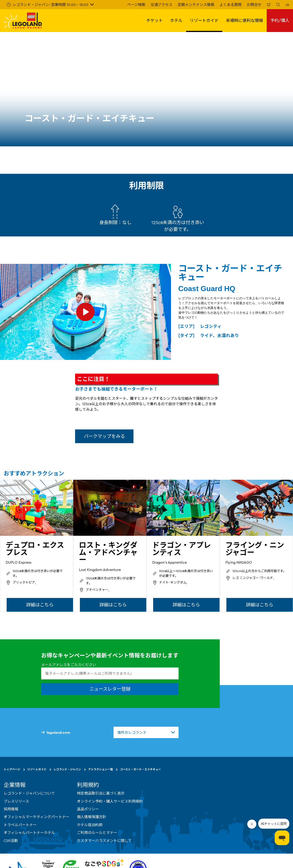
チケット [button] (155, 20)
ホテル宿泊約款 (90, 825)
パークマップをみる (104, 436)
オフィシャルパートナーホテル (29, 833)
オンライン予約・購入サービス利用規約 (110, 801)
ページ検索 (136, 5)
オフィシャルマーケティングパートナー (37, 817)
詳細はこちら (40, 605)
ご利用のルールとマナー (97, 833)
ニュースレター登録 (110, 689)
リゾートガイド (37, 769)
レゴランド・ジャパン (67, 769)
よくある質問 (231, 5)
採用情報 (11, 809)
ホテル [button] (176, 20)
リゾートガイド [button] (204, 20)
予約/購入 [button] (280, 20)
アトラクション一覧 (100, 769)
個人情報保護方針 (92, 817)
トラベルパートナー (20, 825)
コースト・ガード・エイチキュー (140, 769)
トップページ (12, 769)
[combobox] (146, 732)
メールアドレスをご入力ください (69, 665)
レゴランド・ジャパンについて (29, 793)
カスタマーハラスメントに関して (104, 840)
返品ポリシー (88, 809)
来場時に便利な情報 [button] (244, 20)
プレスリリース (16, 801)
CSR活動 (11, 840)
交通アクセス (161, 5)
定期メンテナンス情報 (196, 5)
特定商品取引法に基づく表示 (101, 793)
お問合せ (254, 5)
